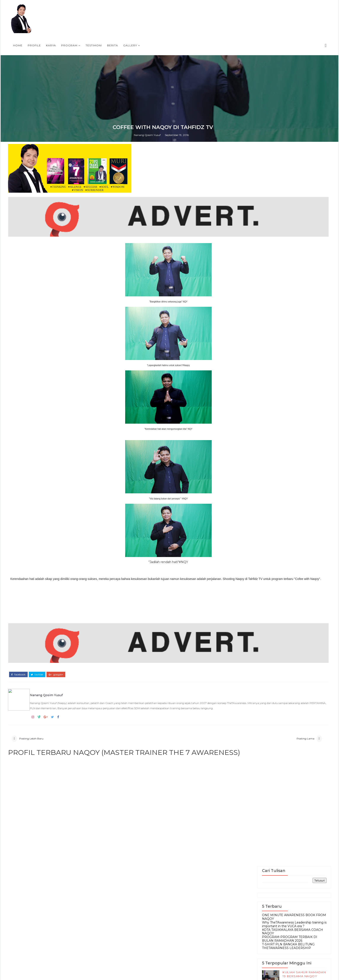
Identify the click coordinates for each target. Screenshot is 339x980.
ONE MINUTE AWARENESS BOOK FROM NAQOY (259, 682)
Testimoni (221, 10)
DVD (268, 971)
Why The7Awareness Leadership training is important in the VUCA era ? (259, 689)
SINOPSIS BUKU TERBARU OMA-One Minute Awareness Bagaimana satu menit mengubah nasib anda (259, 930)
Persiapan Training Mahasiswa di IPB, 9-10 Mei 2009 (266, 908)
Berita (240, 10)
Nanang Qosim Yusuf (154, 611)
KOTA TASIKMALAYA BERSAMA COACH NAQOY (257, 697)
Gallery (258, 10)
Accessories (240, 964)
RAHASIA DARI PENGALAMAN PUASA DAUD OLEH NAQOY (265, 759)
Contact (251, 971)
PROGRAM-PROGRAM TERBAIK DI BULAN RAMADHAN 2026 (255, 704)
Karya (179, 10)
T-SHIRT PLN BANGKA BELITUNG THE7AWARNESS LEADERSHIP (253, 711)
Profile (162, 10)
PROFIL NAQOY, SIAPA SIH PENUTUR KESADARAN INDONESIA (268, 869)
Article (264, 964)
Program (197, 10)
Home (145, 10)
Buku (234, 971)
